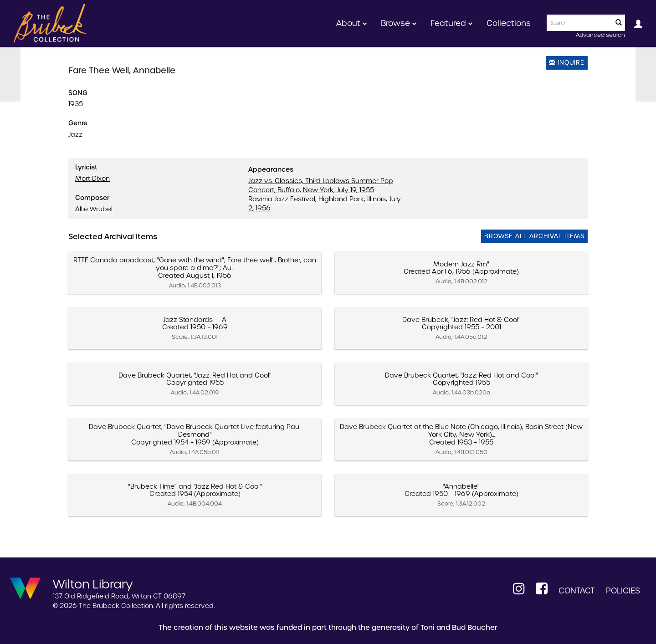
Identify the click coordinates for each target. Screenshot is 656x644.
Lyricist (86, 167)
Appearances (271, 169)
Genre (78, 123)
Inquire (567, 63)
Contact (577, 591)
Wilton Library (93, 583)
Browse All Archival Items (534, 236)
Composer (92, 198)
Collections (509, 23)
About (352, 23)
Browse (399, 23)
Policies (623, 591)
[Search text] (579, 23)
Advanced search (600, 35)
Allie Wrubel (94, 209)
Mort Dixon (92, 179)
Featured (452, 23)
